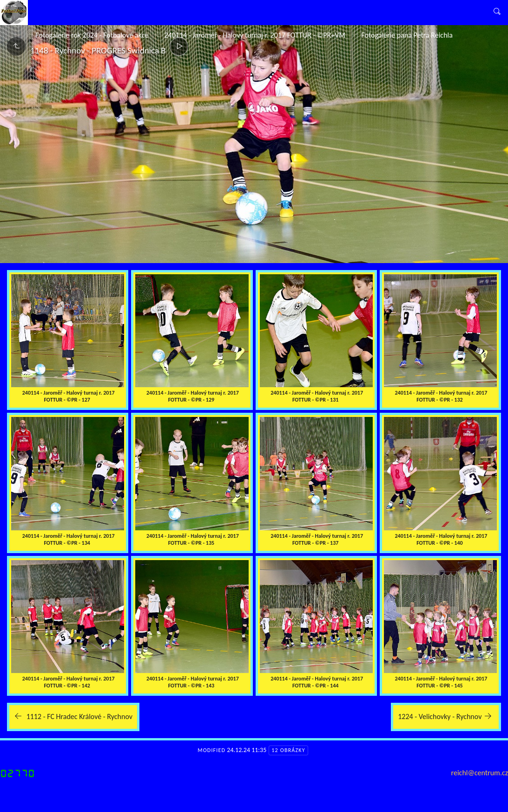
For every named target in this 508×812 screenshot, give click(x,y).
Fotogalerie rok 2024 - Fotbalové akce (92, 35)
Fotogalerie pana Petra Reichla (407, 35)
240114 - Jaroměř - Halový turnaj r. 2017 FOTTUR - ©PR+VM (254, 35)
